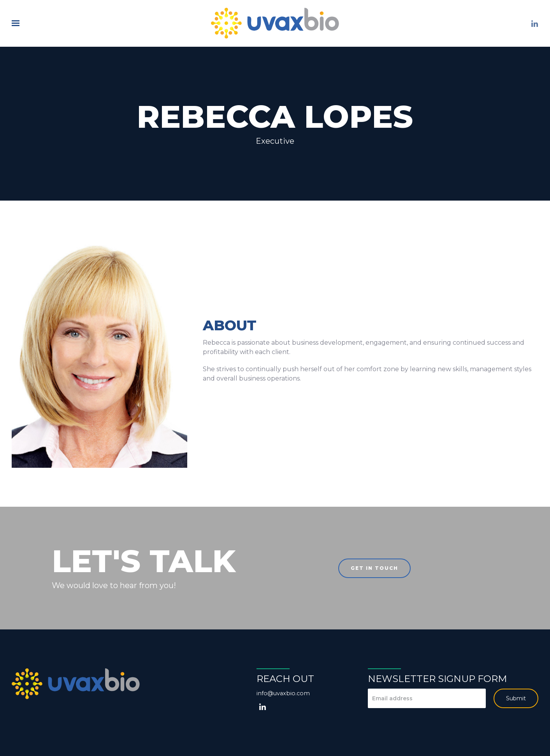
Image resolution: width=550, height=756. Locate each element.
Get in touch (374, 568)
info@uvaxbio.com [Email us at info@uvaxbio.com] (283, 693)
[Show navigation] (18, 23)
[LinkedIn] (534, 24)
